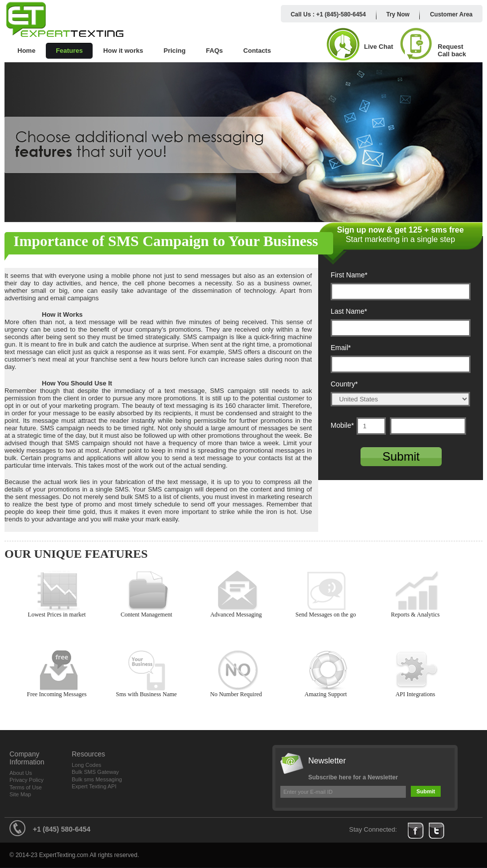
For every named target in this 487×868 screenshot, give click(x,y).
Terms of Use (26, 787)
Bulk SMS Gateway (95, 772)
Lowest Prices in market (59, 591)
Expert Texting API (94, 786)
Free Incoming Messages (59, 671)
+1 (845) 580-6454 (62, 829)
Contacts (257, 51)
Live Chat (379, 47)
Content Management (148, 591)
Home (26, 51)
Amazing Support (327, 671)
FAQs (215, 51)
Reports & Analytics (417, 591)
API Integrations (417, 671)
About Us (21, 773)
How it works (123, 51)
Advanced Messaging (238, 591)
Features (69, 51)
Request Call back (452, 50)
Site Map (20, 794)
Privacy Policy (26, 780)
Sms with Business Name (148, 671)
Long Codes (86, 765)
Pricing (175, 51)
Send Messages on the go (327, 591)
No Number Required (238, 671)
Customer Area (451, 14)
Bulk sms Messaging (97, 779)
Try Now (398, 14)
